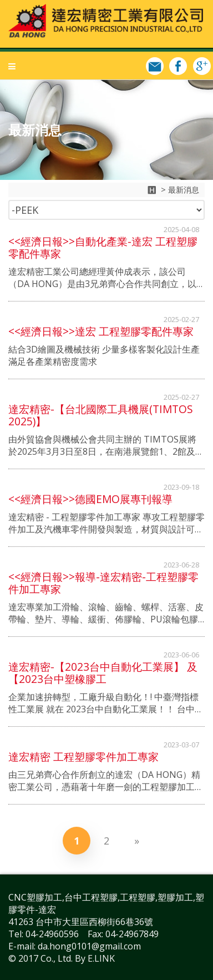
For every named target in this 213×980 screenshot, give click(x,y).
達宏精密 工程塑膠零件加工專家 (83, 757)
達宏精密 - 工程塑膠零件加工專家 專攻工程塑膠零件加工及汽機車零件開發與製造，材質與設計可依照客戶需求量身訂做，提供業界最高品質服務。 (106, 523)
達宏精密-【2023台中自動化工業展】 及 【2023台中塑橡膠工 (103, 673)
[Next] (136, 841)
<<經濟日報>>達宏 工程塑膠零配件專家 (101, 331)
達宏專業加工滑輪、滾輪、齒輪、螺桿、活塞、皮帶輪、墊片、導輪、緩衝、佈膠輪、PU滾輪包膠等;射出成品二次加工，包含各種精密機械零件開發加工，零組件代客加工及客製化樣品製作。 (106, 613)
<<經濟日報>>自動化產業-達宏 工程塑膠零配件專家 (103, 248)
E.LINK (101, 958)
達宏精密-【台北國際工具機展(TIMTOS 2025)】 (101, 415)
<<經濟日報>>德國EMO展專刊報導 (90, 499)
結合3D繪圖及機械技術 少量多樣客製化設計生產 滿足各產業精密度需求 (104, 355)
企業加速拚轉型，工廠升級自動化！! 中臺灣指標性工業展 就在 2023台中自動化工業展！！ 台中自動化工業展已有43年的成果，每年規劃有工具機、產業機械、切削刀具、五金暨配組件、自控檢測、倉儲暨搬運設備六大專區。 (106, 703)
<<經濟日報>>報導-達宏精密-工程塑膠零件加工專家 (103, 583)
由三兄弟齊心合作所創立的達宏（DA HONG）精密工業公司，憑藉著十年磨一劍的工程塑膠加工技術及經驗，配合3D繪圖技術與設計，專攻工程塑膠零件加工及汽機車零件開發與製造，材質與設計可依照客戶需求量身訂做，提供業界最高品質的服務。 (106, 781)
